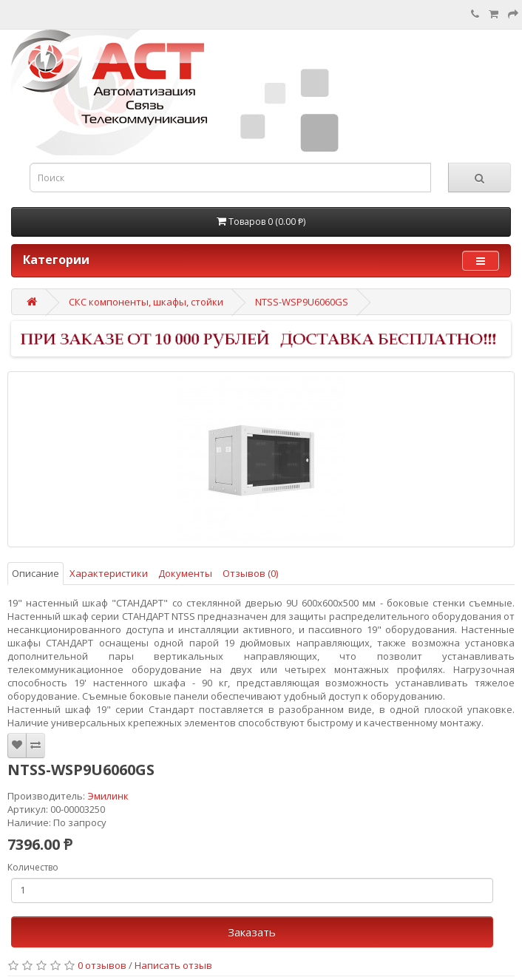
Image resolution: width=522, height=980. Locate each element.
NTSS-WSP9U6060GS (302, 302)
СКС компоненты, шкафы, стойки (146, 302)
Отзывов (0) (250, 573)
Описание (35, 573)
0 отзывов (102, 965)
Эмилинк (108, 796)
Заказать (252, 932)
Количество (33, 867)
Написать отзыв (173, 965)
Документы (185, 573)
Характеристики (109, 573)
